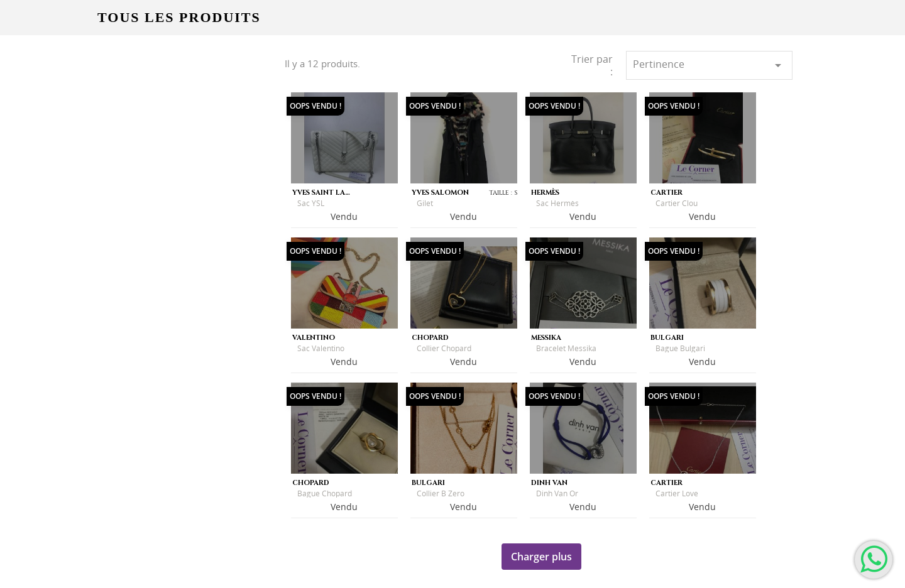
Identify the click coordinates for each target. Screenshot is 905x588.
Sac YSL (311, 203)
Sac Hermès (557, 203)
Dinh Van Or (557, 493)
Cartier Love (677, 493)
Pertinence (709, 65)
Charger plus (541, 557)
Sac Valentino (321, 348)
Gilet (425, 203)
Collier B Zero (441, 493)
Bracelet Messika (566, 348)
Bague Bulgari (680, 348)
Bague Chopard (325, 493)
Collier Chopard (444, 348)
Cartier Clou (677, 203)
